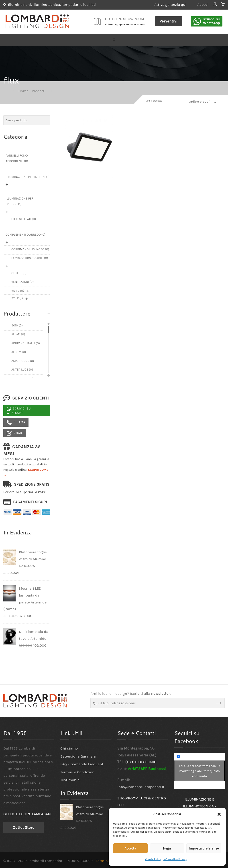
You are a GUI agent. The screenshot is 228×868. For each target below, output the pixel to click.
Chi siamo (69, 748)
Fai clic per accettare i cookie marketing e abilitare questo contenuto (199, 771)
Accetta (130, 848)
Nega (167, 848)
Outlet (19, 272)
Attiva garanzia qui (173, 4)
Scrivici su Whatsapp (19, 410)
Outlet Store (23, 827)
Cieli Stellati (24, 218)
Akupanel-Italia (26, 343)
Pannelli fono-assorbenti (17, 158)
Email (15, 433)
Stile (17, 298)
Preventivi (169, 21)
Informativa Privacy (175, 859)
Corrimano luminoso (30, 249)
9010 (17, 325)
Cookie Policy (153, 859)
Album (19, 351)
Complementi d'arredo (25, 234)
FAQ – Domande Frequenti (82, 764)
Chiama (16, 422)
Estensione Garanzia (78, 756)
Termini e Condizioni (78, 772)
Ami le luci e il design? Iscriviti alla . (130, 693)
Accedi (203, 4)
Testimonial (70, 779)
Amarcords (23, 360)
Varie (18, 290)
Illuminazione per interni (27, 176)
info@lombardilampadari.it (141, 786)
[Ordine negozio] (205, 101)
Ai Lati (18, 334)
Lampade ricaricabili (30, 258)
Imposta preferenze (204, 848)
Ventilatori (22, 281)
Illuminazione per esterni (20, 201)
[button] (219, 814)
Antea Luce (22, 369)
